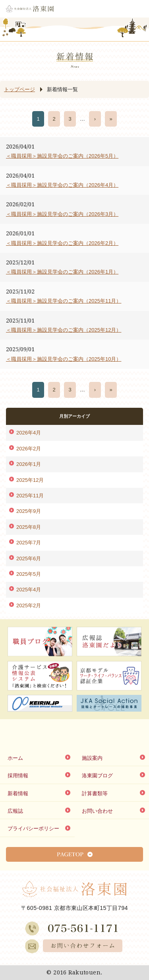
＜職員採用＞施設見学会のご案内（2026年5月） (62, 156)
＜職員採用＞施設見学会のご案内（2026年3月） (62, 214)
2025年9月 (29, 511)
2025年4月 (29, 590)
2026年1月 (29, 464)
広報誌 (15, 811)
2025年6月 (29, 558)
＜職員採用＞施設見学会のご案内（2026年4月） (62, 185)
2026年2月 (29, 449)
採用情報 (18, 776)
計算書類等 (95, 793)
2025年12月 (30, 480)
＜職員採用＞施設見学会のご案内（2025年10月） (64, 359)
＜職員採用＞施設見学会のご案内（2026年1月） (62, 272)
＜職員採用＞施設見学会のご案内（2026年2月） (62, 243)
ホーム (15, 758)
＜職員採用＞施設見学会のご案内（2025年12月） (64, 330)
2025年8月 (29, 527)
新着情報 (18, 793)
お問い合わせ (97, 811)
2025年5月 (29, 574)
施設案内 (92, 758)
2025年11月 (30, 496)
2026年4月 (29, 433)
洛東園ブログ (97, 776)
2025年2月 (29, 605)
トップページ (19, 89)
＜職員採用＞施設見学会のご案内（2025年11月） (64, 301)
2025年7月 (29, 543)
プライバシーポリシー (33, 828)
